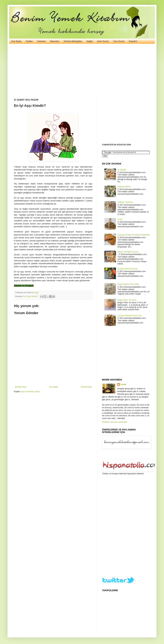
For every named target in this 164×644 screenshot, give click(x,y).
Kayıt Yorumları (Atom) (31, 392)
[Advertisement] (82, 71)
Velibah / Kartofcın (125, 202)
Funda (123, 384)
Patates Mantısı (124, 187)
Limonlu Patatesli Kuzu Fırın (130, 316)
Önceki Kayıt (86, 387)
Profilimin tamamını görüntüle (115, 422)
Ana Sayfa (16, 41)
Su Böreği (122, 170)
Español (133, 41)
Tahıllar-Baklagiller (73, 41)
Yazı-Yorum (119, 41)
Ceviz (120, 219)
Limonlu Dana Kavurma (128, 269)
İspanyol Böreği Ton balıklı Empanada (134, 235)
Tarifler (29, 41)
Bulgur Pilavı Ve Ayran (127, 300)
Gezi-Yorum (103, 41)
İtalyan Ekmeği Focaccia (128, 252)
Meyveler (55, 41)
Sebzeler (41, 41)
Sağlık (90, 41)
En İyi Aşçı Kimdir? (31, 296)
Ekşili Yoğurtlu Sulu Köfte (128, 284)
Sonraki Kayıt (20, 387)
